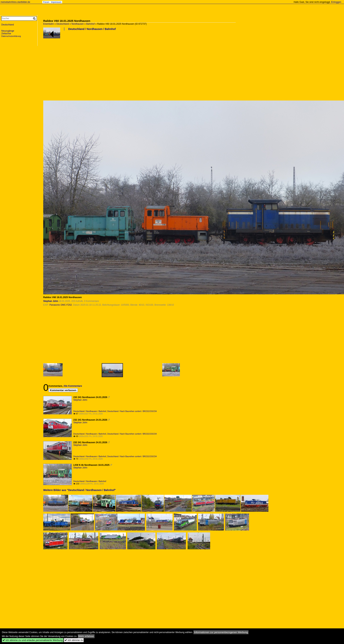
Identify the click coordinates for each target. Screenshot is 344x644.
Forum (46, 2)
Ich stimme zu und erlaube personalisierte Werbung (33, 640)
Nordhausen (78, 24)
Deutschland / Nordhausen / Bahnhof (92, 29)
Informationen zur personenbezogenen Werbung (221, 632)
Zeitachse (6, 33)
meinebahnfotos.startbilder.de (15, 2)
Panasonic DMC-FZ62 (61, 305)
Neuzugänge (8, 31)
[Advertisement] (140, 67)
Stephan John (51, 301)
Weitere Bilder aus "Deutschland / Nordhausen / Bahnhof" (80, 490)
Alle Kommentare (73, 386)
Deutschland (63, 24)
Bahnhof (91, 24)
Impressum (56, 2)
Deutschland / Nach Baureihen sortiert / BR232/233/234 (132, 411)
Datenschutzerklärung (11, 36)
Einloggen (336, 2)
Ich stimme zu (74, 640)
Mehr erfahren (86, 636)
